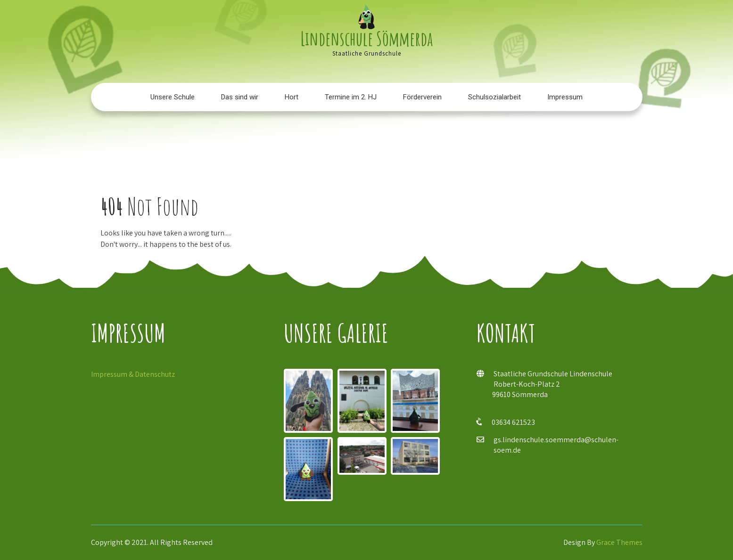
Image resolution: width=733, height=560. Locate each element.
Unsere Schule (173, 97)
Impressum (565, 97)
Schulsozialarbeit (494, 97)
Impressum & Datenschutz (133, 374)
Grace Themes (619, 542)
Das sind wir (240, 97)
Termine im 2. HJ (351, 97)
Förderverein (422, 97)
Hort (292, 97)
